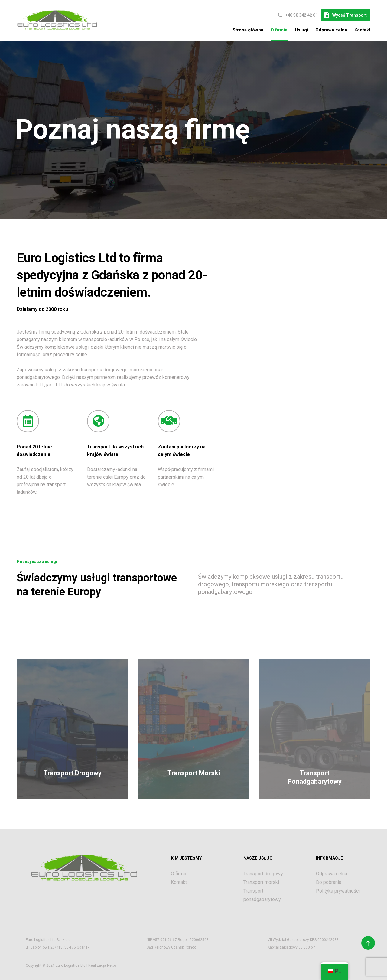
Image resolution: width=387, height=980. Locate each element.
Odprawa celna (331, 30)
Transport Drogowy (73, 773)
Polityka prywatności (338, 891)
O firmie (279, 30)
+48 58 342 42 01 (301, 15)
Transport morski (261, 882)
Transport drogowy (263, 874)
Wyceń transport (346, 15)
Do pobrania (329, 882)
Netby (112, 965)
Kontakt (362, 30)
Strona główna (248, 30)
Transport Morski (194, 773)
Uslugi (301, 30)
